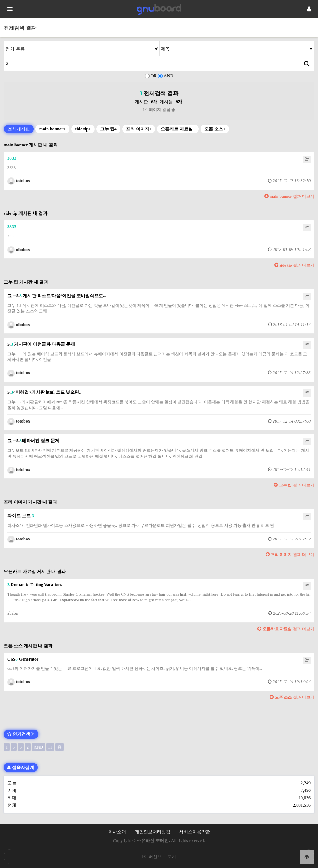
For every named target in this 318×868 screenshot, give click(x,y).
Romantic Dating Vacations (35, 585)
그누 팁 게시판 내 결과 (26, 282)
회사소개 (117, 832)
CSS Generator (23, 659)
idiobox (19, 250)
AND (168, 76)
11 (50, 747)
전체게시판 (19, 129)
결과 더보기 (289, 196)
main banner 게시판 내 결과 (31, 145)
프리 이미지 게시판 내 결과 (30, 502)
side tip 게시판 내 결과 (25, 213)
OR (154, 76)
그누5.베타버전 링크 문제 (33, 441)
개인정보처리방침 (153, 832)
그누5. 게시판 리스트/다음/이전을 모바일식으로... (57, 296)
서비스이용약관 (195, 832)
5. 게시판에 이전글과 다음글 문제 (41, 344)
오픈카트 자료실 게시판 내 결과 (35, 572)
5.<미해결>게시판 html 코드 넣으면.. (44, 392)
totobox (19, 181)
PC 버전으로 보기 (159, 857)
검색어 (4, 41)
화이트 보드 (21, 516)
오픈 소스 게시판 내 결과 (28, 646)
